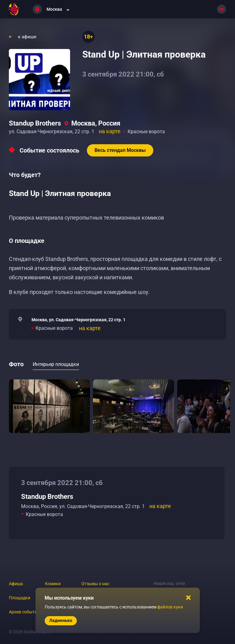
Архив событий (24, 612)
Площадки (20, 598)
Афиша (16, 584)
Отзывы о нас (95, 584)
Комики (53, 584)
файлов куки (170, 607)
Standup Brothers (35, 123)
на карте (110, 131)
